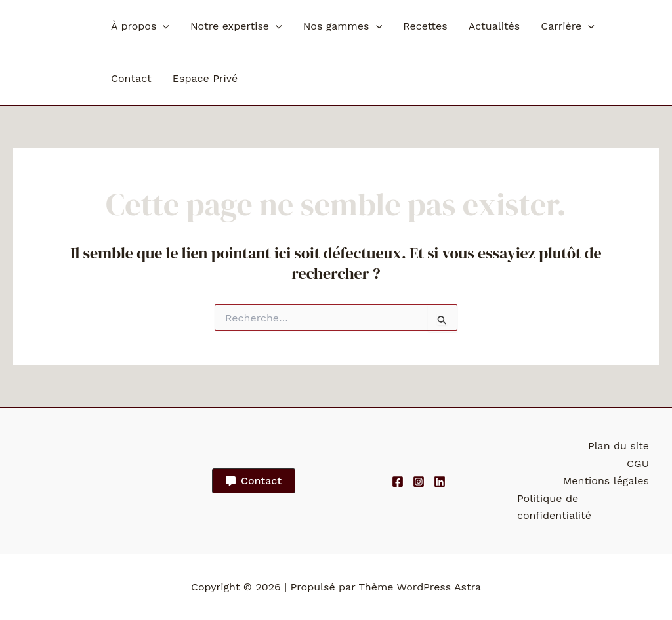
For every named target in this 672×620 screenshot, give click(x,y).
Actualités (494, 26)
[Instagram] (419, 482)
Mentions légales (606, 481)
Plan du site (619, 446)
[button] (163, 26)
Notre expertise (236, 26)
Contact (131, 78)
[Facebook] (398, 482)
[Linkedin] (440, 482)
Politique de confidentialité (554, 507)
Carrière (568, 26)
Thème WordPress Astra (420, 587)
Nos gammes (343, 26)
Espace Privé (205, 78)
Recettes (425, 26)
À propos (140, 26)
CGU (638, 464)
